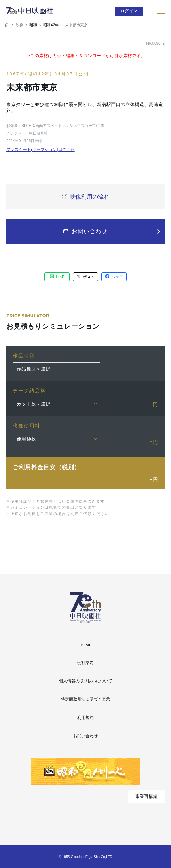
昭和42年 (51, 25)
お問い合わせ (85, 736)
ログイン (129, 11)
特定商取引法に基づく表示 (85, 699)
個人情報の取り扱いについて (86, 681)
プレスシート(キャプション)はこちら (41, 150)
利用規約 (85, 718)
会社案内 (85, 663)
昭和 (33, 25)
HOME (86, 645)
